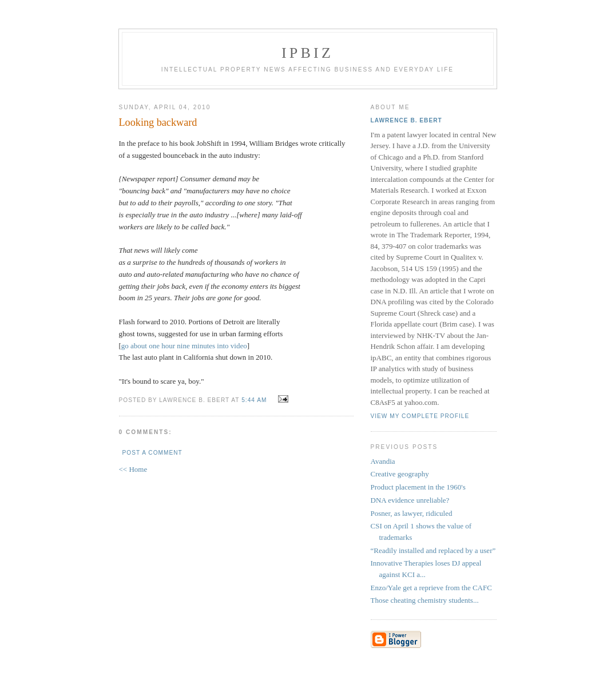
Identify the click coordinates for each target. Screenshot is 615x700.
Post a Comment (152, 453)
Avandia (383, 461)
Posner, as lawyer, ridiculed (412, 513)
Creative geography (400, 474)
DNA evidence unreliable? (410, 500)
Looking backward (158, 122)
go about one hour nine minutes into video (184, 346)
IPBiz (307, 53)
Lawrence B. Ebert (406, 120)
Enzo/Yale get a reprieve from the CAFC (431, 588)
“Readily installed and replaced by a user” (433, 550)
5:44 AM (254, 400)
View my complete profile (420, 416)
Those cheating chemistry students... (425, 600)
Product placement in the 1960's (418, 487)
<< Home (133, 469)
